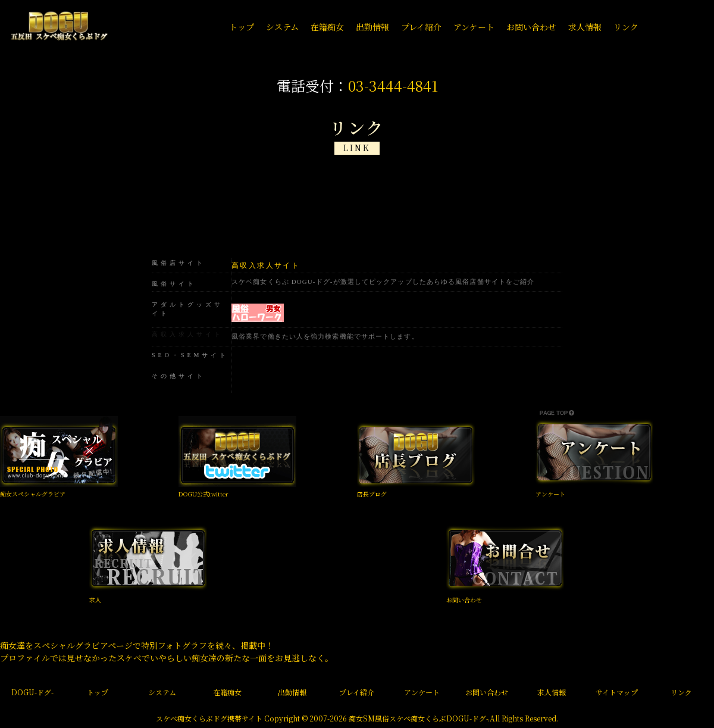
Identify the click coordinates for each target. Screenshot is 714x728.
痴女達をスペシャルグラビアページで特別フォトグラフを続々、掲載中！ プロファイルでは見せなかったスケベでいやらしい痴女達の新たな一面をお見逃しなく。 (167, 652)
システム (162, 692)
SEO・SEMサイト (190, 355)
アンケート (550, 494)
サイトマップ (617, 692)
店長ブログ (372, 494)
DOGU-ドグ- (32, 692)
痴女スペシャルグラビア (33, 494)
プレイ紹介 (357, 692)
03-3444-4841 (393, 85)
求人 (95, 600)
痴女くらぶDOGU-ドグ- (449, 718)
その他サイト (178, 376)
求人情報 (552, 692)
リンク (681, 692)
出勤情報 (292, 692)
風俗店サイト (178, 263)
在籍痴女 (227, 692)
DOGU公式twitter (203, 494)
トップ (98, 692)
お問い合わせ (464, 600)
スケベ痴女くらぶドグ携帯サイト (209, 718)
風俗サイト (174, 284)
